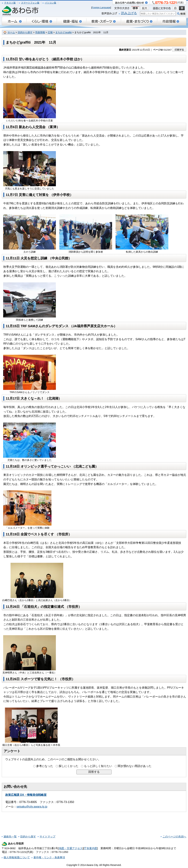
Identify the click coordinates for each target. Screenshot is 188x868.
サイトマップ (47, 836)
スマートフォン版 (30, 3)
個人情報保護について (17, 857)
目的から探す (25, 32)
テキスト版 (10, 3)
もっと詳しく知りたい (98, 766)
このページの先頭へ (174, 836)
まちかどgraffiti (64, 32)
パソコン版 (51, 3)
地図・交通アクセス (71, 848)
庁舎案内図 (91, 848)
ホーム (11, 32)
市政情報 (40, 32)
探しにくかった (69, 766)
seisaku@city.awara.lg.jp (32, 807)
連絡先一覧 (10, 836)
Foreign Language (101, 7)
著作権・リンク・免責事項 (49, 857)
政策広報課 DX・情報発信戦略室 (26, 795)
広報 (50, 32)
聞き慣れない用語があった (135, 766)
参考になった (45, 766)
